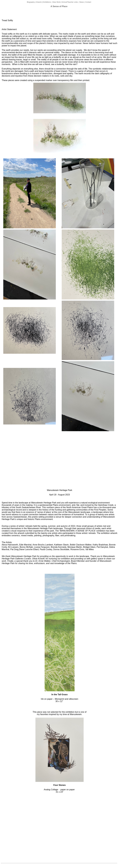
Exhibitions (47, 2)
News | (82, 2)
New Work (57, 2)
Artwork (39, 2)
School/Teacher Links (70, 2)
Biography (31, 2)
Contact (88, 2)
